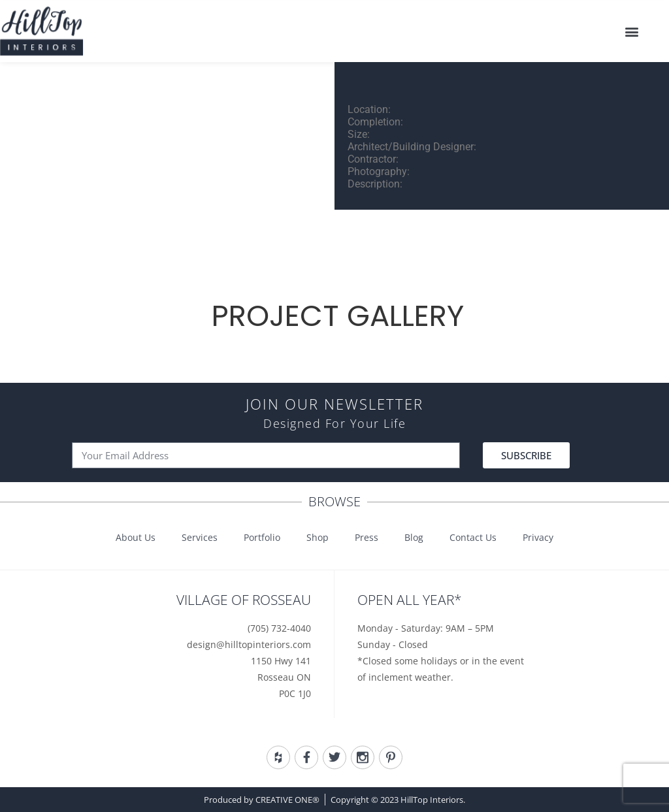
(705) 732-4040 (279, 628)
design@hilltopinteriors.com (249, 644)
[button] (632, 29)
